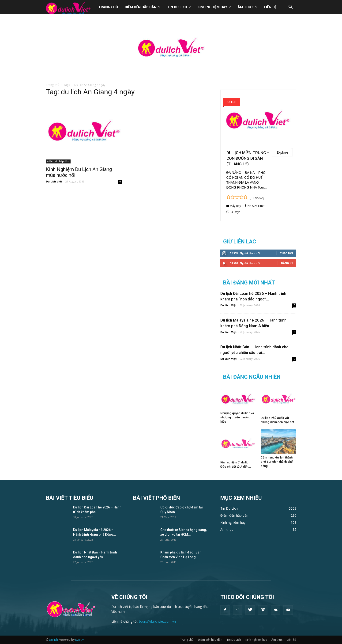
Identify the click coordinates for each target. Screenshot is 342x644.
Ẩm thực (248, 7)
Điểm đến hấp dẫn (143, 7)
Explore (282, 152)
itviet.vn (80, 640)
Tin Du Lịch (179, 7)
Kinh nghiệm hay (214, 7)
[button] (291, 7)
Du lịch (53, 640)
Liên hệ (270, 7)
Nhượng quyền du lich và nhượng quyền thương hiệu (237, 417)
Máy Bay (235, 206)
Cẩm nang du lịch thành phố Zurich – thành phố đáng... (277, 462)
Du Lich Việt (54, 181)
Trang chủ (108, 7)
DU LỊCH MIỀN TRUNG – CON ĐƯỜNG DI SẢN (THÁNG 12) (248, 158)
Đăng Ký (287, 263)
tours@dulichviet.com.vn (157, 621)
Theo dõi (286, 253)
